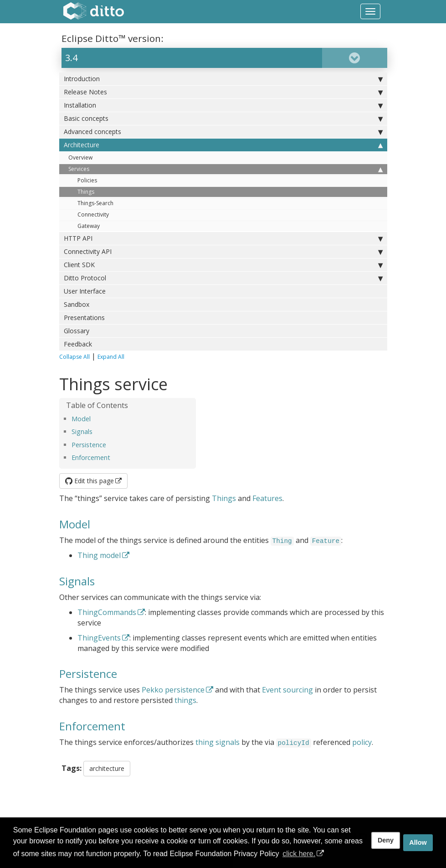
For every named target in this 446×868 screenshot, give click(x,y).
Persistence (89, 445)
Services (226, 169)
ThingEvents (99, 638)
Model (81, 419)
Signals (82, 431)
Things (86, 192)
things (185, 700)
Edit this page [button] (90, 481)
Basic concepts (223, 119)
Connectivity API (223, 252)
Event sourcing (287, 690)
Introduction (223, 79)
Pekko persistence (173, 690)
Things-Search (95, 203)
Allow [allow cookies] (418, 842)
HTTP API (223, 238)
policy (362, 742)
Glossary (77, 331)
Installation (223, 105)
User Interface (85, 291)
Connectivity (93, 214)
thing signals (218, 742)
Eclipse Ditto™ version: (113, 38)
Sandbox (77, 304)
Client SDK (223, 265)
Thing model (99, 555)
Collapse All (74, 357)
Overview (80, 158)
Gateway (89, 226)
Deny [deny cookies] (386, 840)
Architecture (223, 145)
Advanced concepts (223, 132)
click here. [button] (299, 854)
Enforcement (91, 457)
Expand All (111, 357)
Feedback (78, 344)
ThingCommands (107, 612)
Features (267, 498)
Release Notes (223, 92)
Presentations (84, 318)
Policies (87, 180)
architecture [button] (107, 768)
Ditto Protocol (223, 278)
